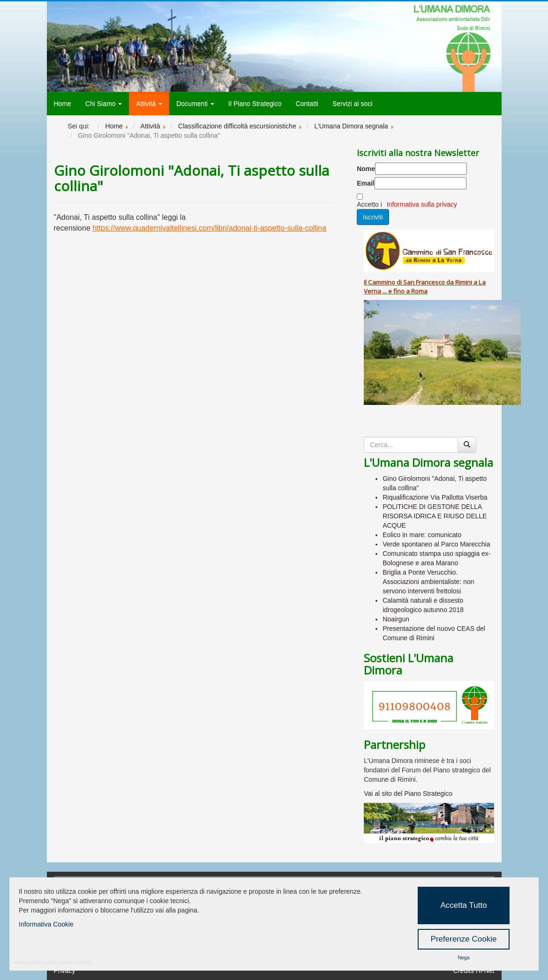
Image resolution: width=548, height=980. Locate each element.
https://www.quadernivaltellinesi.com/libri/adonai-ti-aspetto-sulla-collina (209, 228)
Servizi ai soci (353, 104)
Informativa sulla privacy (422, 204)
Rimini (464, 282)
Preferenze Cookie (464, 939)
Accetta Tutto (463, 905)
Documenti (195, 104)
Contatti (307, 104)
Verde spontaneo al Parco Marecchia (436, 544)
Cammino (382, 282)
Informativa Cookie (46, 924)
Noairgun (396, 619)
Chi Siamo (104, 104)
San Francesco (424, 282)
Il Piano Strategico (255, 104)
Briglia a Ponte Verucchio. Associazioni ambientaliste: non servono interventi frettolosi (428, 582)
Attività (149, 104)
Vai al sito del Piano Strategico (408, 793)
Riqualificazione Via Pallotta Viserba (435, 497)
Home (63, 104)
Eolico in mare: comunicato (422, 535)
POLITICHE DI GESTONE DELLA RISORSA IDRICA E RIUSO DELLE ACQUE (435, 516)
